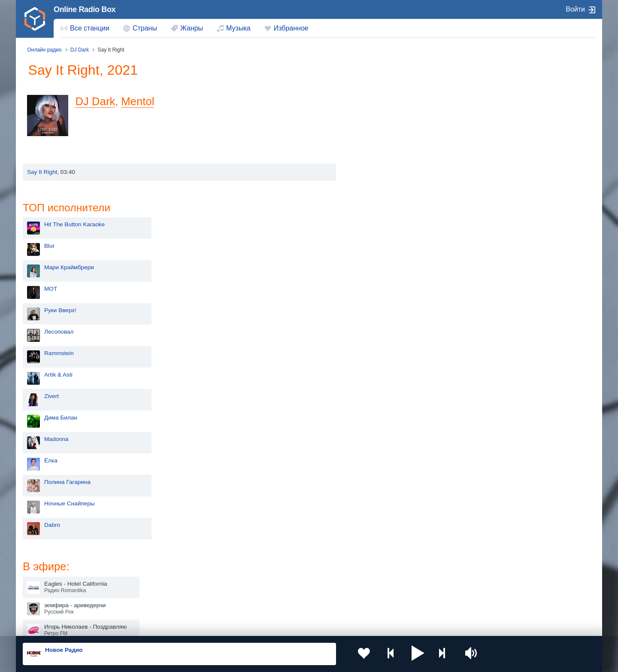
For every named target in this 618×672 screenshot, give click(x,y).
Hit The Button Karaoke (395, 86)
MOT (371, 150)
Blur (370, 107)
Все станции (90, 28)
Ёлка (371, 322)
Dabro (372, 386)
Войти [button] (575, 9)
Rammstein (379, 214)
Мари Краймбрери (389, 129)
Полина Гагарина (388, 343)
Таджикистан (171, 573)
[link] (35, 19)
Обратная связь (278, 626)
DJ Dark (98, 101)
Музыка (238, 28)
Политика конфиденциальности (213, 626)
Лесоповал (379, 193)
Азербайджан (287, 602)
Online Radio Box (85, 9)
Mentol (140, 101)
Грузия (162, 602)
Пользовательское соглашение (129, 626)
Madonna (377, 300)
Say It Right (42, 172)
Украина (164, 559)
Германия (398, 602)
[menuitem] (85, 28)
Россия (47, 559)
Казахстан (398, 559)
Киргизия (50, 573)
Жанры (192, 28)
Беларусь (50, 602)
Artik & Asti (379, 236)
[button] (407, 654)
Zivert (372, 257)
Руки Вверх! (380, 172)
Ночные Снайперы (390, 365)
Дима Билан (381, 279)
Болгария (397, 573)
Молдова (281, 559)
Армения (281, 573)
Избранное (291, 28)
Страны (145, 28)
